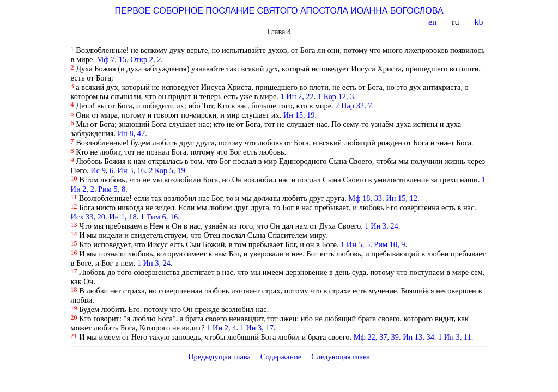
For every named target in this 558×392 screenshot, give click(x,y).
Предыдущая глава (219, 357)
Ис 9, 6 (102, 170)
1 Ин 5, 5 (355, 244)
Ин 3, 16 (131, 170)
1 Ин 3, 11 (455, 337)
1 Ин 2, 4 (221, 328)
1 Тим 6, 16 (159, 217)
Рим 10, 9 (389, 244)
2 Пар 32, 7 (353, 106)
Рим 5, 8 (112, 189)
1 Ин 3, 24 (382, 226)
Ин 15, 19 (299, 115)
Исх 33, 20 (88, 217)
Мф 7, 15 (112, 59)
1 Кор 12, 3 (336, 96)
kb (480, 22)
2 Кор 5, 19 (167, 170)
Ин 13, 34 (418, 337)
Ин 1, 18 (123, 217)
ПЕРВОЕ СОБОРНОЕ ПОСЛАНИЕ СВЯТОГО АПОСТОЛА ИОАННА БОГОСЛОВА (279, 11)
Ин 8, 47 (131, 133)
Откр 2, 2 (145, 59)
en (433, 22)
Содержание (281, 357)
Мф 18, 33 (365, 198)
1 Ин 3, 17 (257, 328)
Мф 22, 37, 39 (376, 337)
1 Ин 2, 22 (297, 96)
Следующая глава (341, 357)
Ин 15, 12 (402, 198)
